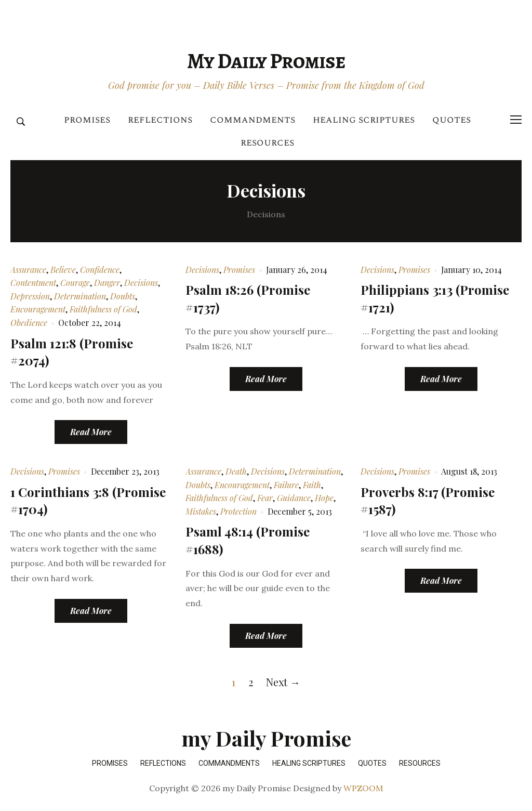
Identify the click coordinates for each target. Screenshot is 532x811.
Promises (87, 120)
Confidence (100, 270)
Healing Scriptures (364, 120)
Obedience (29, 323)
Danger (107, 283)
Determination (80, 296)
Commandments (252, 120)
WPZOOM (363, 788)
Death (236, 471)
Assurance (28, 270)
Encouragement (38, 309)
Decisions (141, 283)
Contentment (33, 283)
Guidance (294, 498)
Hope (324, 498)
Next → (283, 682)
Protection (238, 511)
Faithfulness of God (103, 309)
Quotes (451, 120)
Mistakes (201, 511)
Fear (265, 498)
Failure (286, 485)
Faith (312, 485)
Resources (267, 143)
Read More (91, 432)
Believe (63, 270)
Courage (75, 283)
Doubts (123, 296)
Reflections (160, 120)
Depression (30, 296)
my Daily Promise (266, 61)
